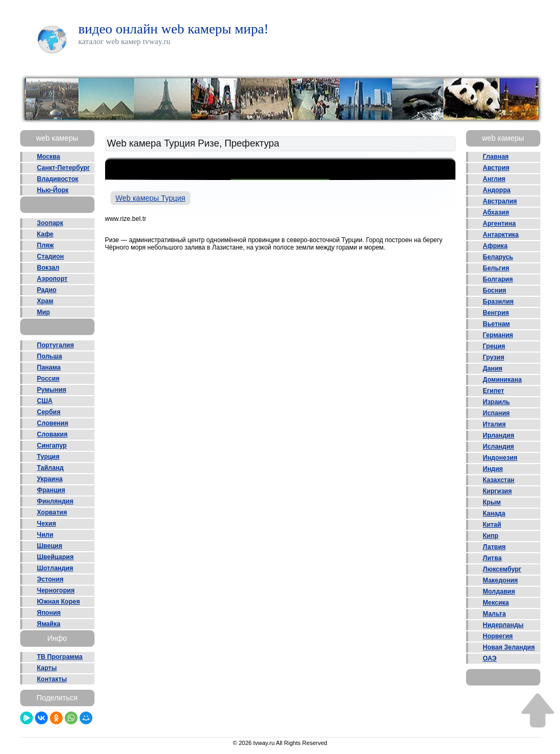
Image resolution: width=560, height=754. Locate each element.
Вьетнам (497, 324)
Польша (50, 356)
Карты (47, 668)
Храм (45, 301)
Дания (493, 369)
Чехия (47, 524)
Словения (53, 423)
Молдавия (499, 592)
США (45, 401)
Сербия (49, 412)
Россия (49, 379)
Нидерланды (503, 625)
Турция (48, 457)
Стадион (51, 256)
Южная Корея (59, 602)
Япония (49, 613)
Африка (496, 246)
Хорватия (52, 512)
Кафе (45, 234)
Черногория (56, 590)
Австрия (496, 168)
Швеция (50, 546)
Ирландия (499, 435)
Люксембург (502, 569)
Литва (493, 558)
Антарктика (501, 235)
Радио (47, 290)
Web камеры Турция (151, 198)
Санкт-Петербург (64, 168)
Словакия (53, 434)
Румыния (52, 390)
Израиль (497, 402)
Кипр (491, 536)
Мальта (494, 614)
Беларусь (498, 257)
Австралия (500, 201)
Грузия (494, 357)
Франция (51, 490)
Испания (497, 413)
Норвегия (498, 636)
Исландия (499, 447)
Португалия (56, 345)
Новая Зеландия (509, 647)
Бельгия (496, 268)
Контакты (52, 679)
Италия (494, 424)
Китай (492, 525)
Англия (494, 179)
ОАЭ (490, 658)
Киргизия (498, 491)
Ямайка (49, 624)
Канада (494, 513)
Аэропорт (53, 279)
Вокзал (48, 268)
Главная (496, 157)
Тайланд (50, 468)
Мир (44, 312)
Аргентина (499, 224)
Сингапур (52, 445)
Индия (493, 469)
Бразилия (498, 302)
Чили (45, 535)
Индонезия (500, 458)
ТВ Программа (60, 657)
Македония (501, 580)
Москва (49, 157)
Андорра (497, 190)
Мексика (496, 603)
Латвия (494, 547)
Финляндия (55, 501)
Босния (495, 290)
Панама (49, 367)
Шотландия (55, 568)
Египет (494, 391)
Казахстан (499, 480)
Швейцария (55, 557)
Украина (50, 479)
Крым (492, 502)
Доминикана (502, 380)
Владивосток (58, 179)
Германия (498, 335)
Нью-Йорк (53, 190)
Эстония (50, 579)
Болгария (498, 279)
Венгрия (496, 313)
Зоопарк (50, 223)
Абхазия (496, 212)
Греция (494, 346)
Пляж (46, 245)
